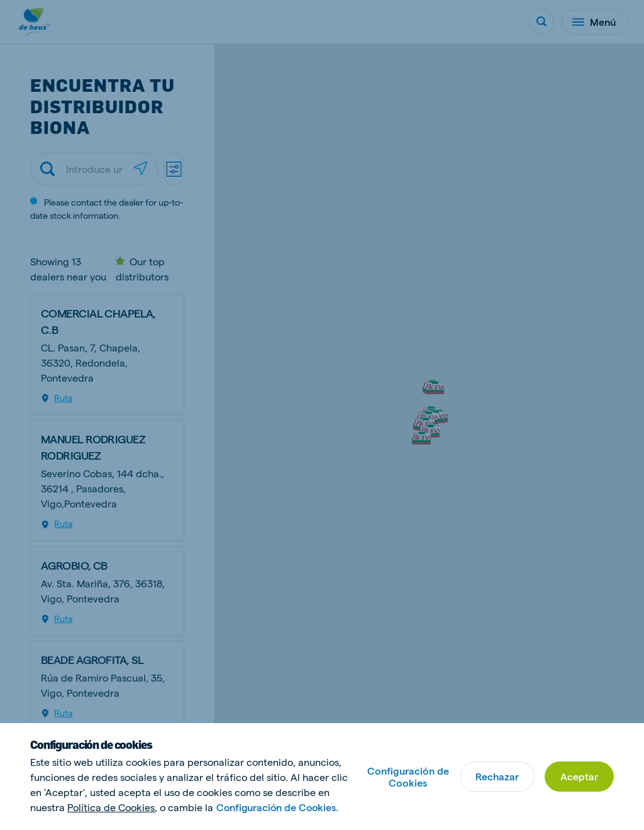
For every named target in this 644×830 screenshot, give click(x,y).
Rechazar (497, 776)
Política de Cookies (111, 807)
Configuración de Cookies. (279, 807)
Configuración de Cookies (408, 777)
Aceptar (579, 776)
